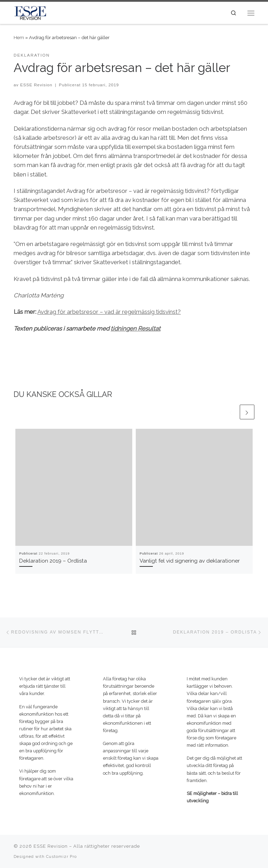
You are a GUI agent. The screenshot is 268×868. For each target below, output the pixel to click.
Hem (19, 37)
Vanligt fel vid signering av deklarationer (190, 561)
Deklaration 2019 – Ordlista (53, 561)
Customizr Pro (61, 856)
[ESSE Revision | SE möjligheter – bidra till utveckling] (30, 12)
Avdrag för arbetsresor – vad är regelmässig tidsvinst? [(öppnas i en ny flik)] (109, 312)
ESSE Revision (36, 85)
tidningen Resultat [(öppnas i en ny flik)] (136, 328)
